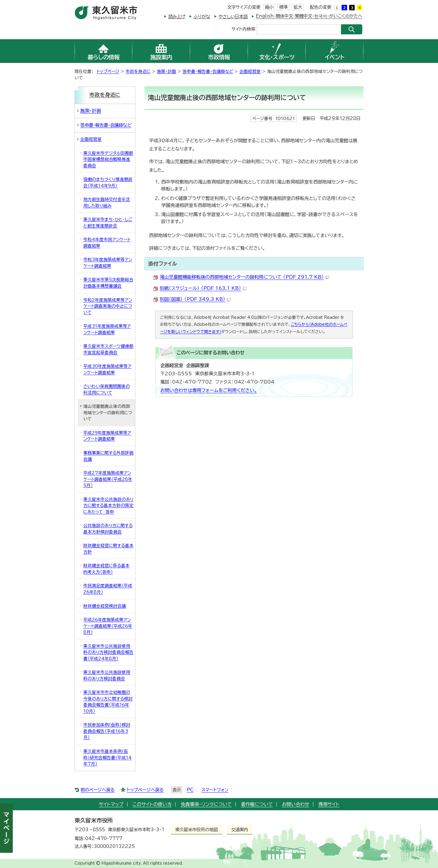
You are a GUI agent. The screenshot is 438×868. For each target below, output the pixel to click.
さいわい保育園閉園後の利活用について (107, 389)
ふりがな (202, 17)
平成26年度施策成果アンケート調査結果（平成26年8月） (108, 626)
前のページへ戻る (98, 790)
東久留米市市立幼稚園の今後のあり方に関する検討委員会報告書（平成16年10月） (108, 702)
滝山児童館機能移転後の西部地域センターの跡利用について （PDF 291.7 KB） (244, 277)
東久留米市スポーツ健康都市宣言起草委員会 (108, 349)
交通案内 (240, 830)
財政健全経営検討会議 (105, 606)
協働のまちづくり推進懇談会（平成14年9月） (108, 183)
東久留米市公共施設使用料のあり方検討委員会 (107, 675)
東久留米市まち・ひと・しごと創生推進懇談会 (108, 223)
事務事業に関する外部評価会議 (108, 456)
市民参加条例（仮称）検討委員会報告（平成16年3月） (107, 731)
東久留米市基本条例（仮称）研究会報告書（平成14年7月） (108, 758)
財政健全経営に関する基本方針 (108, 549)
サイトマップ (111, 804)
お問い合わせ (296, 804)
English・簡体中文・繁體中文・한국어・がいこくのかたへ (309, 16)
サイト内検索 (243, 29)
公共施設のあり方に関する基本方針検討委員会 (108, 529)
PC (190, 790)
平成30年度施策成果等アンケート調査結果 (107, 369)
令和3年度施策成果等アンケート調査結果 (108, 263)
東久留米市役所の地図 (196, 830)
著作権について (257, 804)
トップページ (108, 71)
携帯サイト (329, 804)
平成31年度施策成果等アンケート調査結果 (107, 329)
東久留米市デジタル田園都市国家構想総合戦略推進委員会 (108, 159)
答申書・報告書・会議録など (208, 71)
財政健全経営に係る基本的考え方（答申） (106, 569)
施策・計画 (167, 71)
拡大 (298, 7)
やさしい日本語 (233, 17)
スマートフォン (215, 790)
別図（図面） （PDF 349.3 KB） (195, 299)
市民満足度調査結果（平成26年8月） (108, 589)
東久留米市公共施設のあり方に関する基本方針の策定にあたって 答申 (108, 506)
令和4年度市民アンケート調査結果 (107, 243)
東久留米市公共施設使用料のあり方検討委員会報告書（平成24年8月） (108, 652)
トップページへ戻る (145, 790)
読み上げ (177, 17)
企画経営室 (250, 71)
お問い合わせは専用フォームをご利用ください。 (209, 390)
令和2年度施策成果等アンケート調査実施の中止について (108, 306)
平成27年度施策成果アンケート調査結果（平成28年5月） (108, 479)
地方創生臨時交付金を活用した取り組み (107, 203)
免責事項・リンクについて (206, 804)
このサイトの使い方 (152, 804)
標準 (283, 7)
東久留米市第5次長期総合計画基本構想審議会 (108, 283)
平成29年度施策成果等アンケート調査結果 (107, 436)
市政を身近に (138, 71)
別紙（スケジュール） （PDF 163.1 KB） (203, 288)
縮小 (269, 7)
